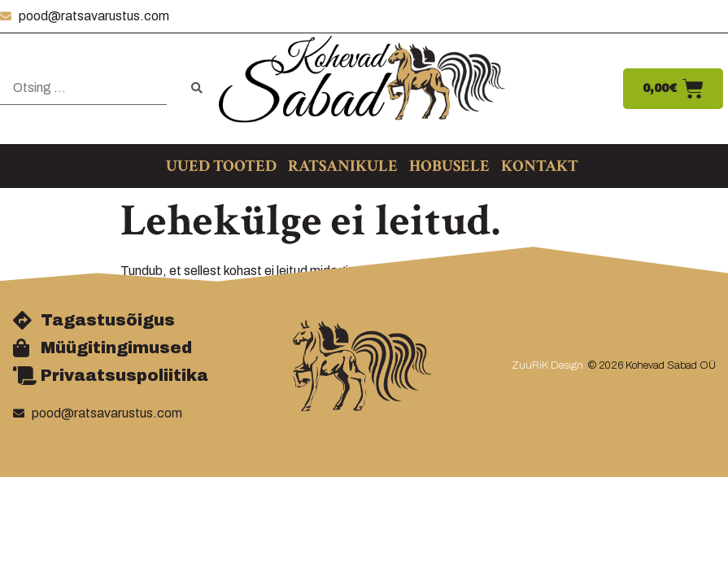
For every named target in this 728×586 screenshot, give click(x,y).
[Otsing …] (83, 88)
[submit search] (197, 88)
